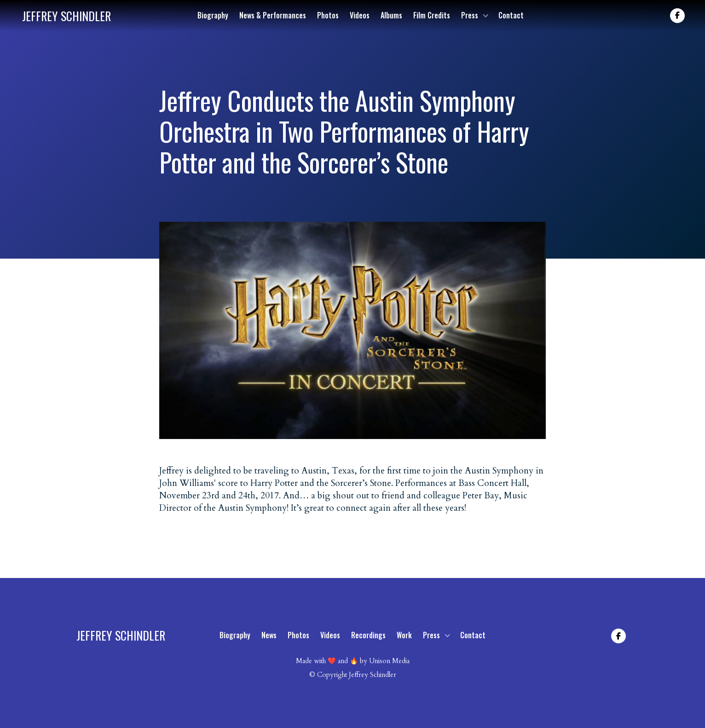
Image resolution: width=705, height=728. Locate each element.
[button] (474, 15)
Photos (328, 15)
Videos (360, 15)
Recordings (368, 635)
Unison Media (389, 661)
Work (404, 635)
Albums (391, 15)
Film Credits (432, 15)
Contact (511, 15)
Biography (213, 15)
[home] (66, 16)
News (269, 635)
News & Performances (273, 15)
